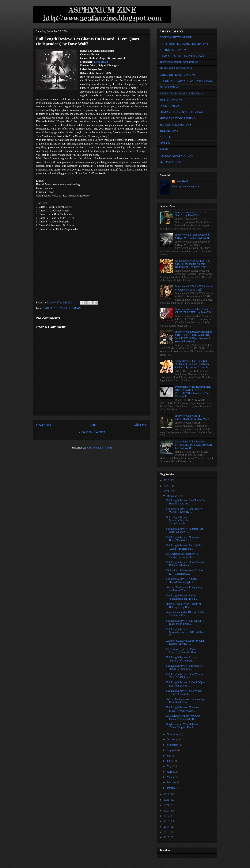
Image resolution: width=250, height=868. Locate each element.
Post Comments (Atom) (99, 448)
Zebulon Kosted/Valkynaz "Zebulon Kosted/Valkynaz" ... (185, 642)
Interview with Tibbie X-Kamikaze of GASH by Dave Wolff (194, 288)
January (171, 788)
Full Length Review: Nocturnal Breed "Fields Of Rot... (183, 539)
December (173, 496)
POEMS (164, 150)
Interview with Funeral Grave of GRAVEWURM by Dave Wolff (193, 236)
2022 (167, 800)
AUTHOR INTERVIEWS (173, 50)
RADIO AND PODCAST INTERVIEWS (182, 94)
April (170, 772)
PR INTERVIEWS (170, 87)
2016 (167, 832)
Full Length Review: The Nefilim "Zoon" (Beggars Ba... (184, 547)
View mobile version (92, 432)
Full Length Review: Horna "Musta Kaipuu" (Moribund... (185, 564)
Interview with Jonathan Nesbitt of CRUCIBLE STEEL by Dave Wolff (194, 311)
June (170, 761)
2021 (167, 805)
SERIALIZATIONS (170, 162)
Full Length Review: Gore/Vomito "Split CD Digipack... (184, 676)
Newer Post (44, 425)
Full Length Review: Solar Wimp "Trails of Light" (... (184, 692)
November (173, 734)
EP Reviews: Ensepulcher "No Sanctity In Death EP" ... (182, 555)
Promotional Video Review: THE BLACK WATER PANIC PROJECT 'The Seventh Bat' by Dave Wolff (193, 392)
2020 (167, 811)
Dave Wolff (182, 181)
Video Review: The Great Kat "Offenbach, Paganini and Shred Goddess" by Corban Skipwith (192, 364)
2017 (167, 827)
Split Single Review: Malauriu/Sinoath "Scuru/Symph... (177, 520)
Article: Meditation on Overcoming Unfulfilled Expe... (185, 701)
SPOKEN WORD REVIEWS (175, 125)
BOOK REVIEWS (170, 106)
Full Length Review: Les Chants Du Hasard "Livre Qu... (186, 502)
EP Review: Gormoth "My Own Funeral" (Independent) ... (183, 717)
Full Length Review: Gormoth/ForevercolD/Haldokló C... (185, 632)
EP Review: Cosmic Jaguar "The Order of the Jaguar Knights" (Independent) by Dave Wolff (193, 264)
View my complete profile (186, 186)
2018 (167, 821)
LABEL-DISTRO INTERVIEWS (177, 75)
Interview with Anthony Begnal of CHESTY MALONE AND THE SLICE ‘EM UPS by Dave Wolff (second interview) (194, 337)
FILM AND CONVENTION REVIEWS (181, 112)
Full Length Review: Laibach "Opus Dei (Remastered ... (186, 684)
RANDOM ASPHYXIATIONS (176, 156)
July (169, 756)
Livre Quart (101, 62)
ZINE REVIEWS (169, 131)
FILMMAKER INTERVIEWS (176, 69)
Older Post (141, 425)
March (171, 777)
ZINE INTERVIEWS (171, 100)
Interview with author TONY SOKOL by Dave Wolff (191, 214)
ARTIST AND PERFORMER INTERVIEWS (184, 44)
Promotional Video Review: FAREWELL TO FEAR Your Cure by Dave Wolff (194, 445)
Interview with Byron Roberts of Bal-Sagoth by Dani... (184, 606)
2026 (167, 480)
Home (92, 425)
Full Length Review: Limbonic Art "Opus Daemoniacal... (185, 667)
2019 (167, 816)
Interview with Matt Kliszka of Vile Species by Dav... (185, 614)
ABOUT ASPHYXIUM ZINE (176, 37)
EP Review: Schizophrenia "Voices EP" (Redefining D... (185, 572)
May (170, 766)
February (172, 782)
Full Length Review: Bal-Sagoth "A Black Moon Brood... (185, 622)
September (173, 745)
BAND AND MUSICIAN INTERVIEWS (182, 56)
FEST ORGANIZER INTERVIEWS (179, 62)
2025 (167, 486)
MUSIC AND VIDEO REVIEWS (63, 308)
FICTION (165, 143)
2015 (167, 837)
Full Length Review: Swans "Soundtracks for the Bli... (182, 597)
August (171, 750)
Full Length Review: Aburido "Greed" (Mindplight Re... (182, 580)
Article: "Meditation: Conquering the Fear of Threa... (184, 589)
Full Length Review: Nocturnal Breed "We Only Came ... (183, 709)
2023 (167, 795)
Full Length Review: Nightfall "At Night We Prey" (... (185, 530)
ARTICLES (166, 137)
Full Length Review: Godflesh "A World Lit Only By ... (184, 511)
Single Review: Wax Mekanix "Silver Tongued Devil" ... (182, 726)
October (171, 740)
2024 (167, 491)
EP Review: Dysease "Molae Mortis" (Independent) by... (182, 651)
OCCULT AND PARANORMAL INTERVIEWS (186, 81)
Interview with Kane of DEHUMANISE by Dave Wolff (192, 417)
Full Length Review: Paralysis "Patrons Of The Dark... (182, 659)
